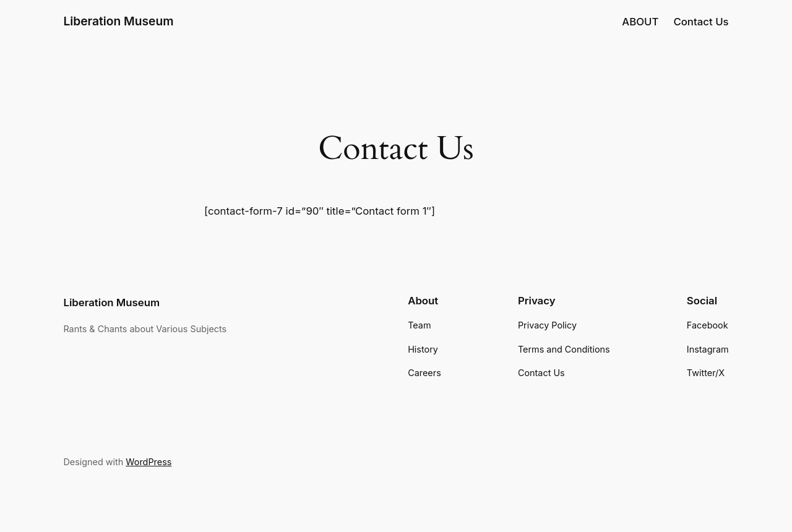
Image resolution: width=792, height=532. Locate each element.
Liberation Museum (118, 21)
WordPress (148, 462)
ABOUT (640, 22)
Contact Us (701, 22)
